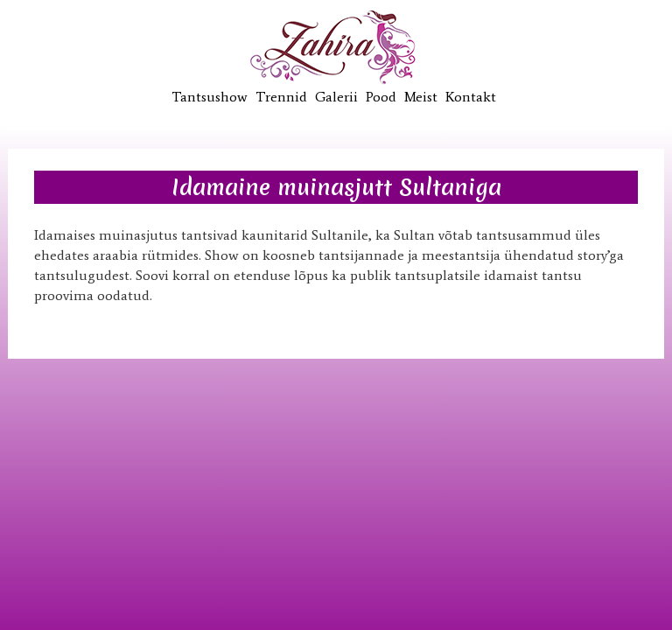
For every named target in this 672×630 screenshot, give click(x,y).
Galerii (336, 97)
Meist (421, 97)
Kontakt (471, 97)
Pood (381, 97)
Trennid (281, 97)
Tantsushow (210, 97)
